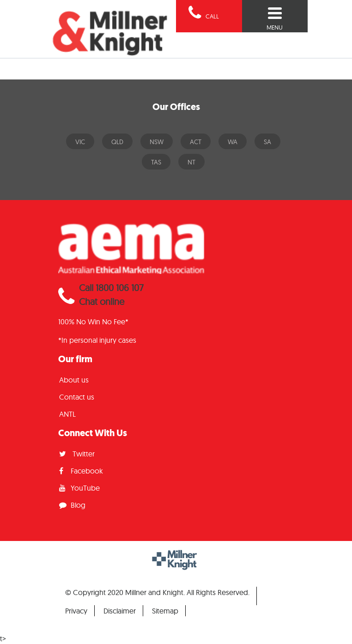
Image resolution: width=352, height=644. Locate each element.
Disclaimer (120, 611)
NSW (157, 142)
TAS (156, 162)
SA (267, 142)
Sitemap (165, 611)
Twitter (77, 454)
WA (233, 142)
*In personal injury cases (97, 340)
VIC (80, 142)
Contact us (77, 397)
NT (191, 162)
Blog (72, 505)
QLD (117, 142)
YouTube (79, 488)
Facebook (81, 471)
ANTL (67, 414)
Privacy (76, 611)
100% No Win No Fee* (93, 322)
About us (74, 380)
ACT (196, 142)
